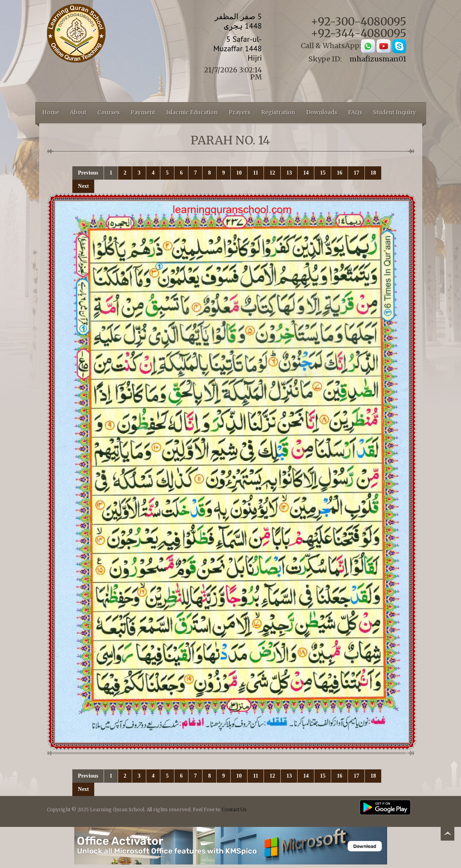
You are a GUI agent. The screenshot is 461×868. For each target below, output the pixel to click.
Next (83, 186)
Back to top (447, 835)
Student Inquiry (395, 112)
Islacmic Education (192, 112)
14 (306, 173)
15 (323, 173)
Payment (143, 112)
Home (51, 112)
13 (289, 173)
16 (339, 173)
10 (239, 173)
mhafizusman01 (378, 59)
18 (373, 173)
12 (272, 173)
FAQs (355, 112)
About (78, 112)
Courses (109, 112)
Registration (278, 112)
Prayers (239, 112)
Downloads (322, 112)
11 (256, 173)
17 (356, 173)
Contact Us (234, 809)
